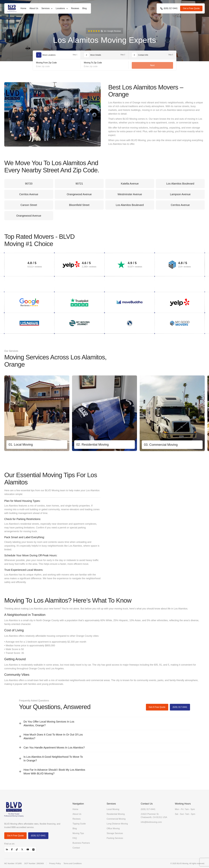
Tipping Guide (79, 824)
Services (46, 8)
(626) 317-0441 (180, 707)
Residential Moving (116, 814)
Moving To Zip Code (93, 63)
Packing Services (115, 838)
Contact (76, 848)
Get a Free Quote (191, 8)
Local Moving (113, 809)
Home (23, 8)
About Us (34, 8)
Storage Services (115, 833)
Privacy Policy (55, 863)
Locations (60, 8)
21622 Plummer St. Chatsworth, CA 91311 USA (154, 816)
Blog (84, 8)
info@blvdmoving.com (151, 822)
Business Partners (81, 843)
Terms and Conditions (72, 863)
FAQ (75, 838)
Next (152, 65)
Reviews (75, 8)
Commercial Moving (116, 819)
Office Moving (113, 828)
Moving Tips (78, 833)
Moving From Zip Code (46, 63)
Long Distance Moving (117, 824)
